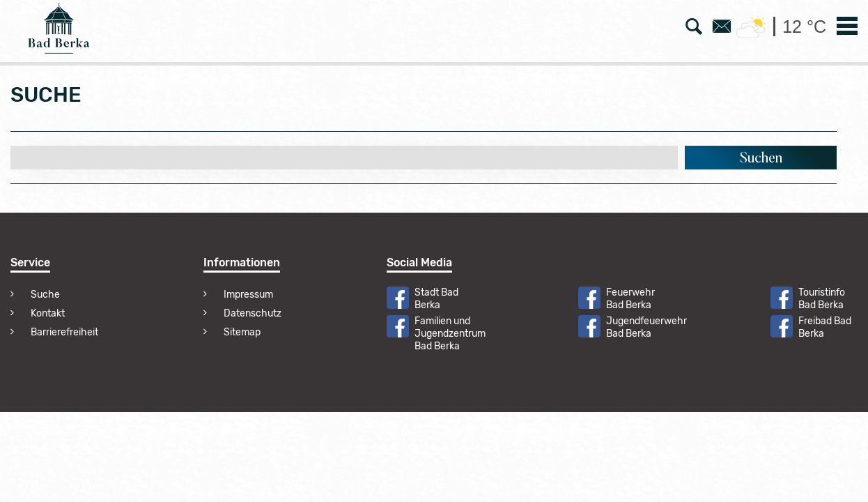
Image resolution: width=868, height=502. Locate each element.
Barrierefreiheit (64, 332)
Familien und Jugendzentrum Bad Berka (450, 334)
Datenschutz (253, 313)
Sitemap (242, 332)
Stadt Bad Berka (436, 299)
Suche (45, 295)
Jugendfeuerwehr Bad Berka (646, 327)
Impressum (248, 295)
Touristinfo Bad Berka (822, 299)
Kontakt (48, 313)
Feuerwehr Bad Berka (630, 299)
